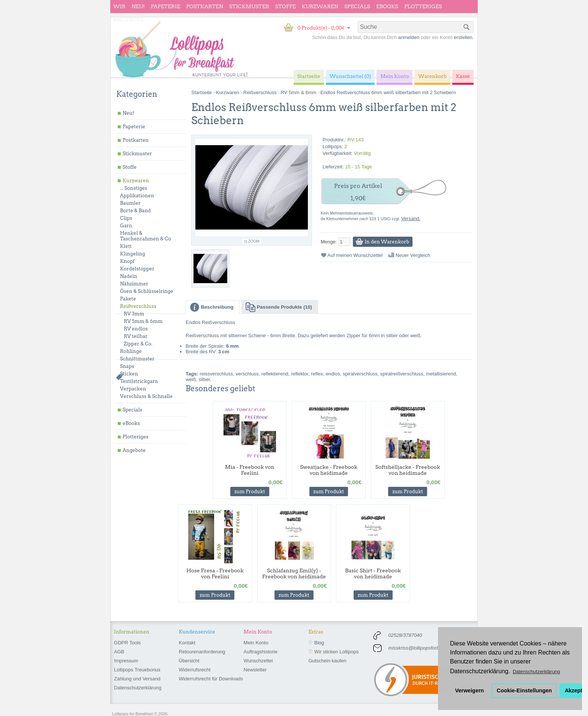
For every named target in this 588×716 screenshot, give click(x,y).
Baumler (130, 203)
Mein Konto (256, 643)
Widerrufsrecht (195, 670)
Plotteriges (423, 6)
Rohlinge (131, 351)
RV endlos (136, 329)
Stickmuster (249, 6)
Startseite (202, 92)
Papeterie (165, 6)
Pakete (128, 299)
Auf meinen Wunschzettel (355, 255)
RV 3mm (134, 314)
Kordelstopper (137, 269)
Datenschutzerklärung (138, 688)
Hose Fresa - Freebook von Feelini (215, 573)
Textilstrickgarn (139, 381)
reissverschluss (216, 374)
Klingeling (133, 254)
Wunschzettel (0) (350, 76)
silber (204, 379)
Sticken (129, 374)
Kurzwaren (320, 6)
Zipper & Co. (138, 344)
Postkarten (205, 6)
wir (119, 6)
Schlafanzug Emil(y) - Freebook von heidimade (294, 573)
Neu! (138, 6)
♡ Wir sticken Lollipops (333, 652)
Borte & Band (135, 211)
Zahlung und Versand (137, 679)
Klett (126, 246)
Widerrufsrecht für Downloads (211, 679)
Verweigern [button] (470, 690)
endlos (333, 374)
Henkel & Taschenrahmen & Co (145, 236)
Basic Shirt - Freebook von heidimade (373, 573)
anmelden (409, 37)
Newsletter (255, 670)
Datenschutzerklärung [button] (536, 672)
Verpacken (133, 389)
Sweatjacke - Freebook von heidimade (329, 470)
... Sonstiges (133, 188)
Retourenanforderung (202, 652)
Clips (126, 218)
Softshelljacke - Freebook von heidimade (408, 470)
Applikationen (137, 196)
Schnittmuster (137, 359)
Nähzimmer (134, 284)
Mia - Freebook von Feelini (250, 470)
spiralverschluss (360, 374)
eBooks (387, 6)
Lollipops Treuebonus (137, 670)
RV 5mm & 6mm (143, 321)
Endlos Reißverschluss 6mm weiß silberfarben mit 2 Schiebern (388, 92)
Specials (357, 6)
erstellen (463, 37)
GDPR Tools (127, 643)
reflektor (300, 374)
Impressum (126, 661)
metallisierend (441, 374)
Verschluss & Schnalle (146, 396)
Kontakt (187, 643)
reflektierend (275, 374)
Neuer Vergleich (413, 255)
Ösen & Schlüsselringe (147, 291)
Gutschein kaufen (327, 661)
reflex (317, 374)
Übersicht (189, 661)
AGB (119, 652)
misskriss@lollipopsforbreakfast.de (426, 648)
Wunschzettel (258, 661)
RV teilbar (136, 336)
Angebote (128, 20)
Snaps (127, 366)
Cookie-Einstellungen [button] (524, 690)
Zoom (254, 241)
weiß (191, 379)
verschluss (247, 374)
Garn (126, 226)
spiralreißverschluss (402, 374)
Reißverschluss (138, 306)
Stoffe (286, 6)
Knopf (127, 261)
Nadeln (129, 276)
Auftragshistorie (261, 652)
